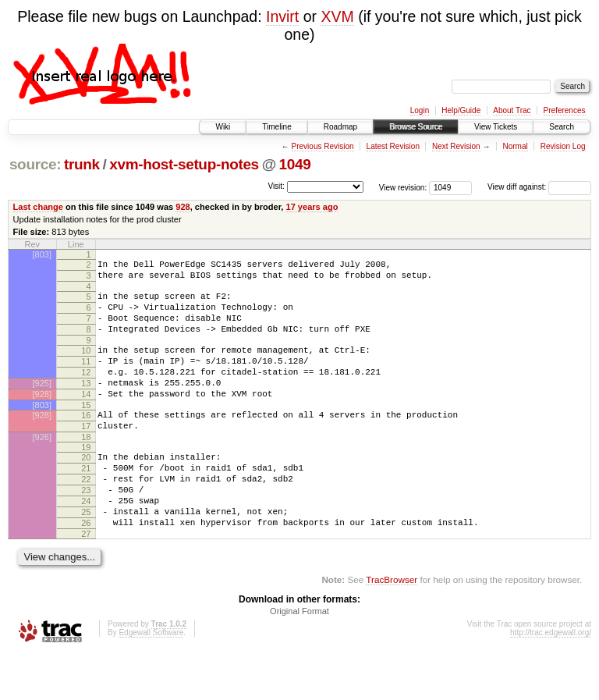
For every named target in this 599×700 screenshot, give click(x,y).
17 (86, 454)
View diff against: (539, 187)
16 (86, 441)
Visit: (276, 186)
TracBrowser (392, 626)
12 (86, 391)
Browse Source (416, 127)
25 (86, 554)
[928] (42, 418)
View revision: (403, 187)
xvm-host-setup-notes (184, 164)
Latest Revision (393, 146)
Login (420, 110)
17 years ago (312, 207)
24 (86, 541)
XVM (337, 16)
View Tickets (496, 127)
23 (86, 528)
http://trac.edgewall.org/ (551, 679)
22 (86, 514)
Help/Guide (461, 110)
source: (35, 164)
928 (183, 207)
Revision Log (563, 146)
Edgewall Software (151, 679)
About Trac (512, 110)
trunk (82, 164)
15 (86, 431)
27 (86, 581)
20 (86, 488)
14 (86, 418)
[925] (42, 404)
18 (86, 467)
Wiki (223, 127)
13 (86, 404)
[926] (42, 467)
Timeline (276, 127)
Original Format (299, 658)
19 (86, 478)
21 (86, 501)
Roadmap (340, 127)
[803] (42, 254)
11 (86, 378)
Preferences (565, 110)
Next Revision (456, 146)
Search (562, 127)
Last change (38, 207)
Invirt (282, 16)
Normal (515, 146)
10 (86, 364)
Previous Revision (323, 146)
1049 (295, 164)
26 (86, 567)
